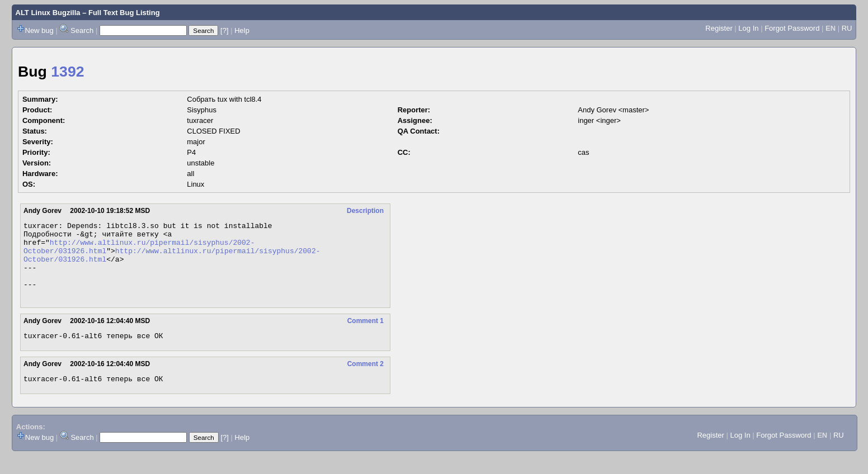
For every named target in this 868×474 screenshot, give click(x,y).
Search (82, 30)
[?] (224, 30)
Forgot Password (792, 28)
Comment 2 (365, 381)
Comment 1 (365, 336)
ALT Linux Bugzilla (48, 13)
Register (719, 28)
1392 (67, 72)
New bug (39, 30)
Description (365, 211)
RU (847, 28)
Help (242, 30)
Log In (748, 28)
